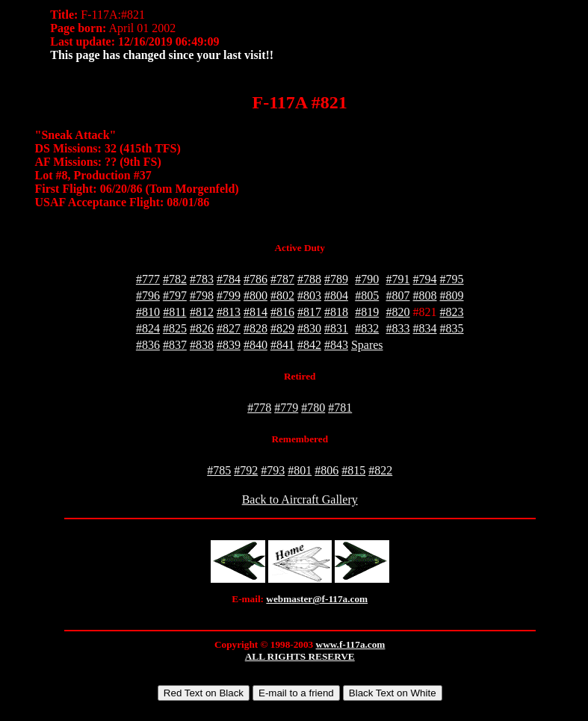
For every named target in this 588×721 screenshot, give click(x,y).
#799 (229, 295)
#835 (452, 328)
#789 (336, 279)
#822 (380, 470)
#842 (309, 345)
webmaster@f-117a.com (317, 599)
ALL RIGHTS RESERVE (300, 656)
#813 (229, 312)
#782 (175, 279)
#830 (309, 328)
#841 (282, 345)
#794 (425, 279)
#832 (367, 328)
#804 (336, 295)
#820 (398, 312)
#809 (452, 295)
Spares (367, 345)
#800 (256, 295)
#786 (256, 279)
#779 (286, 408)
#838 (202, 345)
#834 (425, 328)
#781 (340, 408)
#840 (256, 345)
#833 (398, 328)
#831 (336, 328)
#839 (229, 345)
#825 (175, 328)
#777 (148, 279)
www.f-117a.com (351, 644)
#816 (282, 312)
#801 (300, 470)
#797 (175, 295)
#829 (282, 328)
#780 (313, 408)
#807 (398, 295)
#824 (148, 328)
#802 (282, 295)
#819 (367, 312)
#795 (452, 279)
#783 (202, 279)
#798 (202, 295)
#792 (246, 470)
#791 (398, 279)
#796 (148, 295)
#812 (202, 312)
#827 (229, 328)
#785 (219, 470)
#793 (273, 470)
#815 (353, 470)
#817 (309, 312)
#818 (336, 312)
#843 (336, 345)
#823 (452, 312)
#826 (202, 328)
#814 (256, 312)
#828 (256, 328)
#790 (367, 279)
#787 (282, 279)
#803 (309, 295)
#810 (148, 312)
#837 (175, 345)
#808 (425, 295)
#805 (367, 295)
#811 (174, 312)
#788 (309, 279)
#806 (327, 470)
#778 (259, 408)
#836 (148, 345)
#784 (229, 279)
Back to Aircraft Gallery (300, 499)
